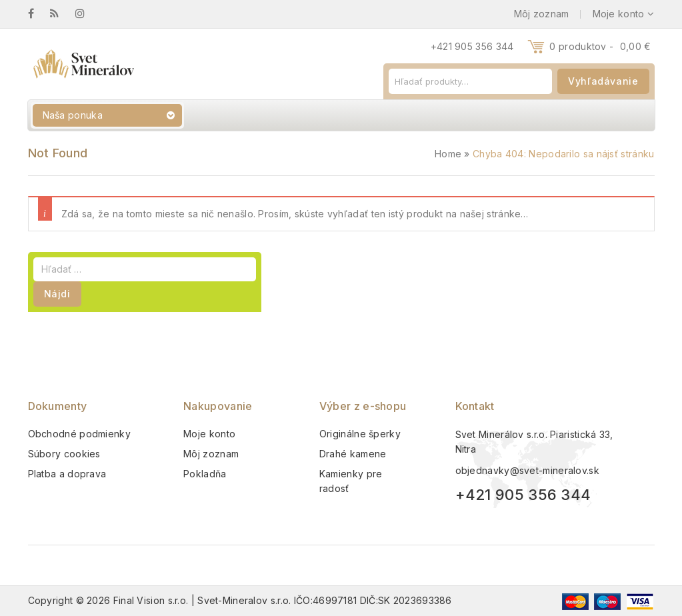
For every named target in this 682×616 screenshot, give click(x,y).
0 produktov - (600, 46)
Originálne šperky (360, 434)
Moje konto (209, 434)
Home (448, 154)
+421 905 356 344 (472, 46)
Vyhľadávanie (603, 81)
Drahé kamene (353, 454)
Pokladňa (205, 474)
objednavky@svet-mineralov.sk (527, 470)
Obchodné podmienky (79, 434)
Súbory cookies (64, 454)
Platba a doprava (67, 474)
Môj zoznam (211, 454)
